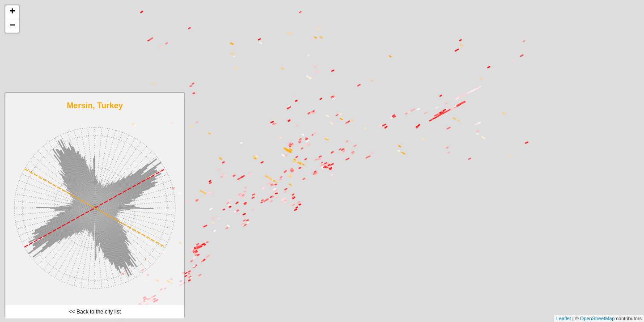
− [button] (12, 26)
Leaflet (564, 318)
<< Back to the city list (95, 312)
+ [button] (12, 12)
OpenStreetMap (597, 318)
